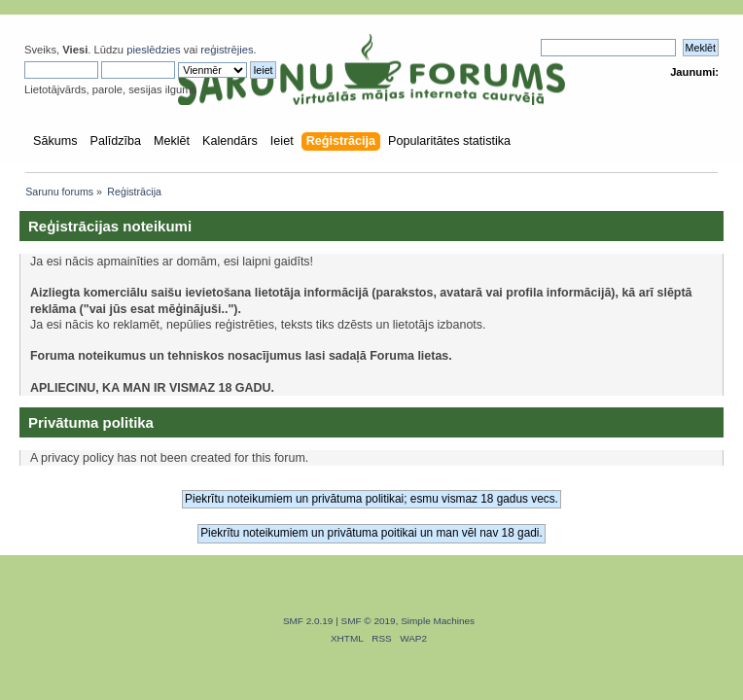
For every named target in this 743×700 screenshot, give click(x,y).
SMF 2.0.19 (308, 621)
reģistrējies (227, 50)
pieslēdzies (154, 50)
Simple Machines (438, 621)
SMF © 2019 (369, 621)
